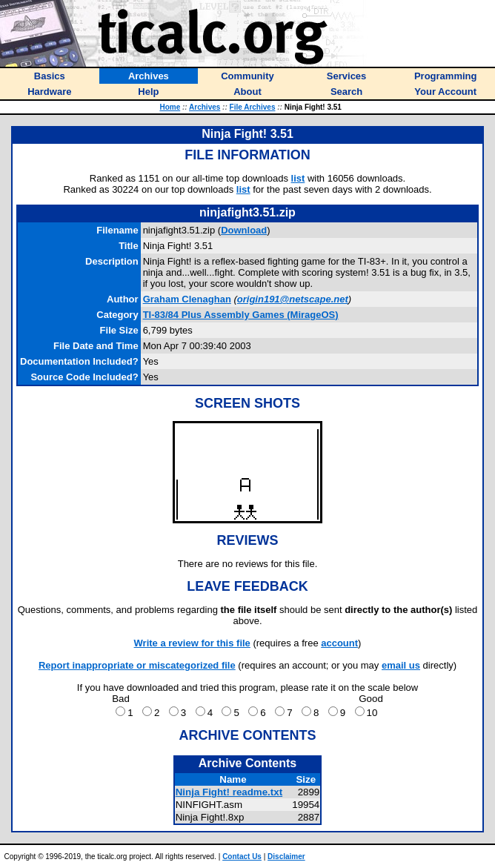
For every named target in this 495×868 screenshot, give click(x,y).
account (339, 643)
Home (170, 107)
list (298, 178)
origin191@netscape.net (293, 299)
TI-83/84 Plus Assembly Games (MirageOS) (241, 315)
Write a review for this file (192, 643)
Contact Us (242, 857)
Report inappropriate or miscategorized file (137, 665)
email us (401, 665)
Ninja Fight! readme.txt (229, 792)
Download (244, 230)
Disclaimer (286, 857)
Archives (205, 107)
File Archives (253, 107)
